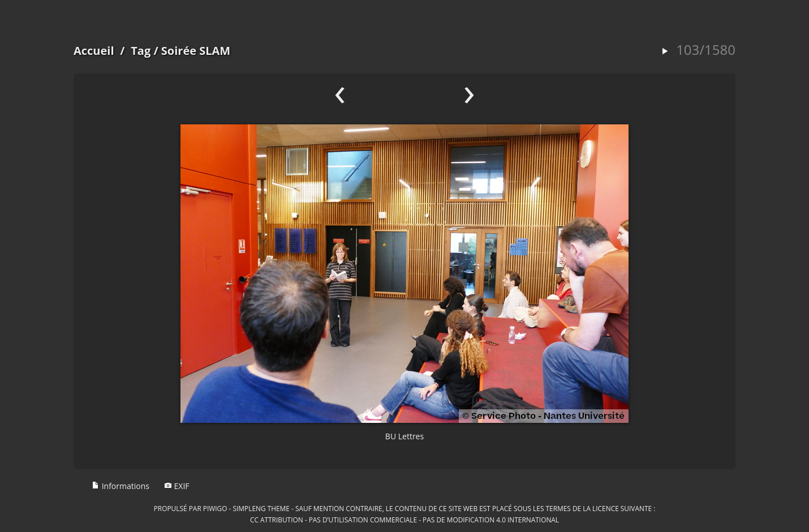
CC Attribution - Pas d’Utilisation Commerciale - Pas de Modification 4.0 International (404, 520)
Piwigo (215, 508)
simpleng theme (261, 508)
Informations (121, 486)
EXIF (177, 486)
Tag (141, 51)
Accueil (94, 51)
